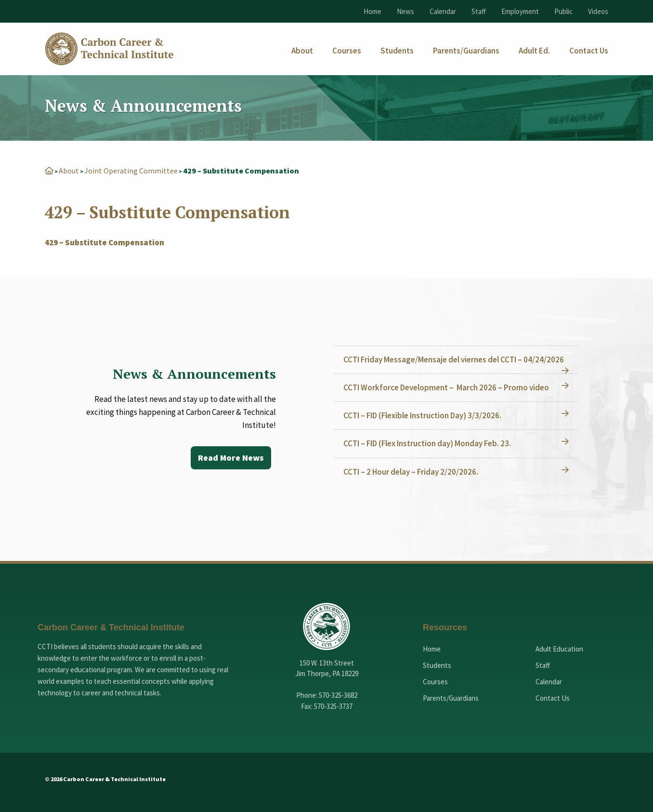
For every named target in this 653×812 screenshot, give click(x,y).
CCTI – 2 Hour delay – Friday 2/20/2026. (411, 472)
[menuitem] (302, 51)
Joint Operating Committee (131, 171)
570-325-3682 (338, 695)
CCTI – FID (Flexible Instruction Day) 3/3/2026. (422, 415)
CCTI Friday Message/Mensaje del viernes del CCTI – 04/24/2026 (454, 359)
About (69, 171)
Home (372, 11)
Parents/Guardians (451, 698)
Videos (598, 11)
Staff (479, 11)
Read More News (231, 458)
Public (563, 11)
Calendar (443, 11)
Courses (435, 682)
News (405, 11)
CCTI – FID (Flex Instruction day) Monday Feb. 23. (427, 443)
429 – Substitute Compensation (104, 242)
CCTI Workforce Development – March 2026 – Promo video (446, 387)
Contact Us (553, 698)
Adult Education (559, 649)
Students (437, 665)
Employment (520, 11)
